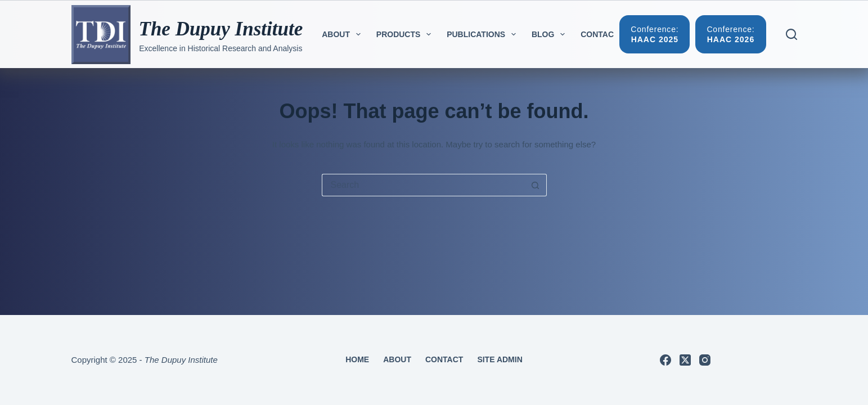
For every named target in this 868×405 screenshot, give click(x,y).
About (343, 34)
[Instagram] (705, 360)
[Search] (791, 34)
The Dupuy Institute (221, 29)
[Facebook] (665, 360)
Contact (599, 34)
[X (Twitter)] (685, 360)
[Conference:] (655, 34)
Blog (550, 34)
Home (357, 359)
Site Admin (500, 359)
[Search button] (536, 185)
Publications (484, 34)
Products (406, 34)
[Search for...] (423, 185)
